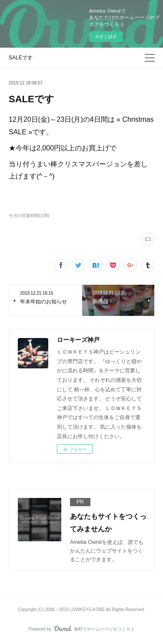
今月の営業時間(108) (29, 216)
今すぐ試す (106, 37)
